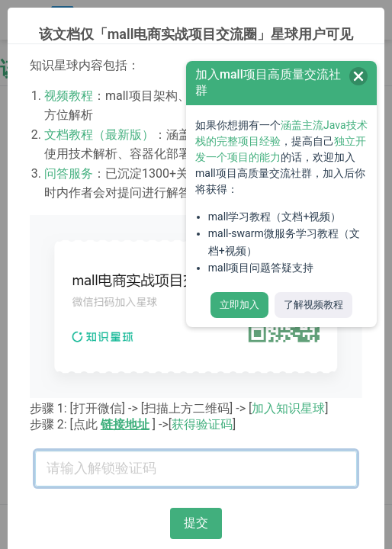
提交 (196, 523)
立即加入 (239, 305)
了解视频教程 (313, 305)
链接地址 (125, 424)
